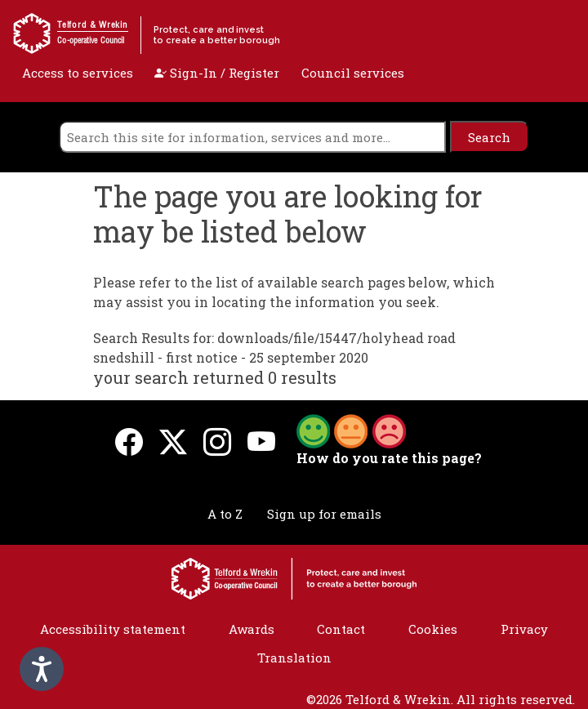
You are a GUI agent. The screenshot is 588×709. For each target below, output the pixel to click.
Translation (294, 658)
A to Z (225, 514)
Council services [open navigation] (353, 73)
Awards (252, 629)
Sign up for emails (324, 514)
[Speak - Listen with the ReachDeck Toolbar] (42, 669)
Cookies (433, 629)
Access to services (78, 73)
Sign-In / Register (217, 73)
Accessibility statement (113, 629)
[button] (351, 430)
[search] (252, 137)
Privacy (524, 629)
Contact (341, 629)
